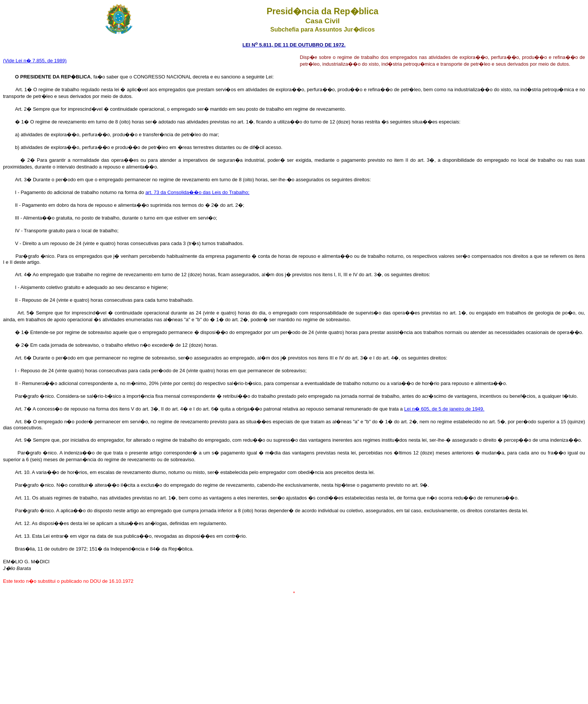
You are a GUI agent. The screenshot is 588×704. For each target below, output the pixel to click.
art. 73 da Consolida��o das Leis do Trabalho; (198, 192)
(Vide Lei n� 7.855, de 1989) (35, 61)
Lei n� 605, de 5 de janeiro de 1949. (444, 409)
